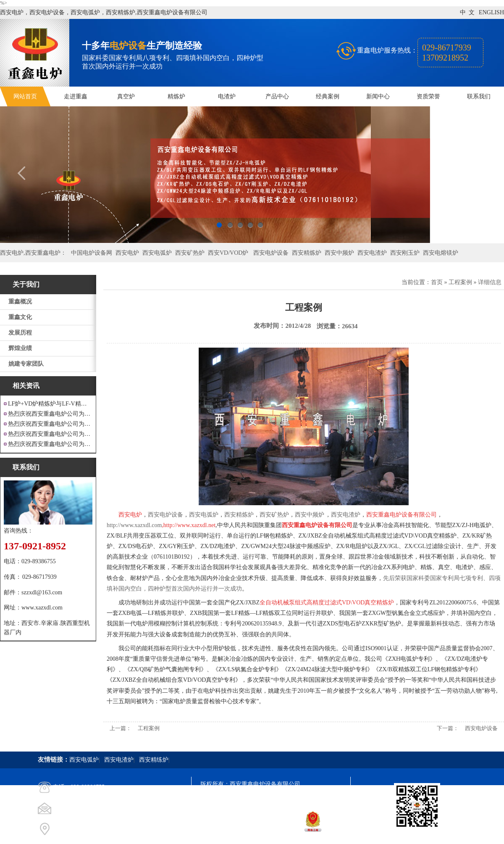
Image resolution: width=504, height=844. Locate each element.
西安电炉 (127, 253)
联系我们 (479, 96)
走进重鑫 (76, 96)
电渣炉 (227, 96)
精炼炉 (176, 96)
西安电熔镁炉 (441, 253)
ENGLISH (491, 12)
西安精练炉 (154, 760)
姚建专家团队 (26, 364)
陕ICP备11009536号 (261, 799)
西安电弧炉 (157, 253)
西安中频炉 (339, 253)
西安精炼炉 (307, 253)
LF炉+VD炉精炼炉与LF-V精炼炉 (50, 404)
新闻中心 (378, 96)
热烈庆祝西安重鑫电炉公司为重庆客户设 (50, 434)
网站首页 (25, 96)
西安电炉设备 (271, 253)
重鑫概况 (20, 302)
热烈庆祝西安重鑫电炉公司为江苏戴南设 (50, 414)
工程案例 (460, 282)
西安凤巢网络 (247, 829)
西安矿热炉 (190, 253)
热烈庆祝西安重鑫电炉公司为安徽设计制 (50, 444)
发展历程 (20, 333)
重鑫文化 (20, 317)
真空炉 (126, 96)
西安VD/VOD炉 (228, 253)
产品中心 (277, 96)
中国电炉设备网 (92, 253)
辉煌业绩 (20, 348)
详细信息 (490, 282)
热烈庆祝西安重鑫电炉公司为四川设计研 (50, 424)
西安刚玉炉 (405, 253)
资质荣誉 (428, 96)
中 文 (467, 12)
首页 (437, 282)
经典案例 (328, 96)
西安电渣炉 (372, 253)
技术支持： (215, 829)
